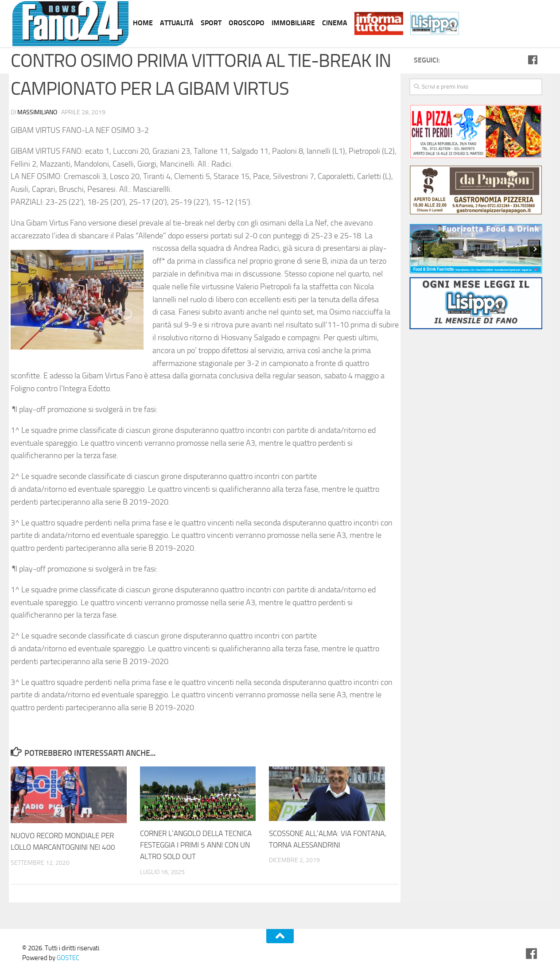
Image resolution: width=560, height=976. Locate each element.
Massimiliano (37, 112)
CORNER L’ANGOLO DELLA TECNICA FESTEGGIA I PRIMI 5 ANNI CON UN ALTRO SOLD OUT (196, 845)
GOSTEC (67, 957)
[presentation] (418, 248)
